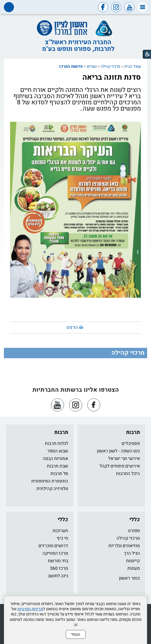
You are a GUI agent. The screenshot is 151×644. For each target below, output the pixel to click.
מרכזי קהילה (110, 66)
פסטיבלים (131, 443)
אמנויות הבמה (55, 459)
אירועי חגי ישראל (124, 459)
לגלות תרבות (56, 443)
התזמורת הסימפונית (50, 481)
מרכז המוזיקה (55, 553)
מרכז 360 (59, 568)
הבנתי (76, 634)
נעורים (92, 66)
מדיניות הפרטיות (30, 609)
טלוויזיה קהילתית (52, 489)
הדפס (72, 327)
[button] (143, 7)
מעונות (134, 568)
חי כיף (62, 538)
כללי (135, 520)
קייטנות (133, 561)
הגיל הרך (132, 553)
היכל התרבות (128, 474)
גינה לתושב (58, 576)
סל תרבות (59, 474)
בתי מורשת (58, 561)
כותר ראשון (129, 578)
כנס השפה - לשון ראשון (118, 451)
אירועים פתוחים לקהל (120, 466)
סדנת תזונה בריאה (112, 77)
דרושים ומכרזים (53, 546)
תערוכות (60, 531)
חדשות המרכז (71, 66)
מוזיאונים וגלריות (124, 546)
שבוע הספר (58, 451)
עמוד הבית (133, 66)
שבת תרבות (57, 466)
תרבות (133, 432)
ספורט (134, 531)
